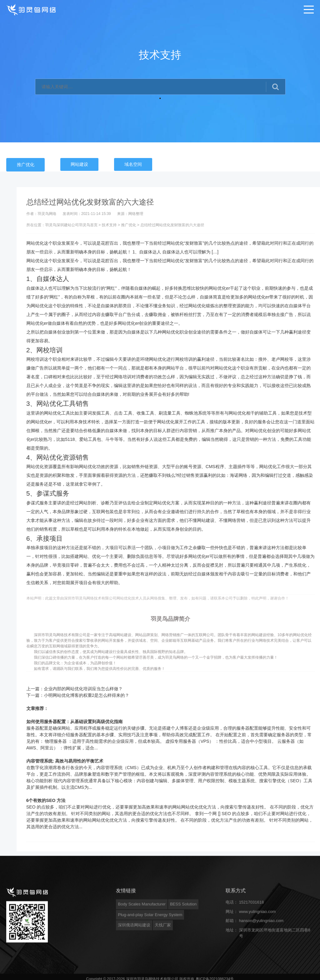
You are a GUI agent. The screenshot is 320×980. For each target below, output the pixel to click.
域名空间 (133, 164)
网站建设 (79, 164)
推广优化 (26, 165)
